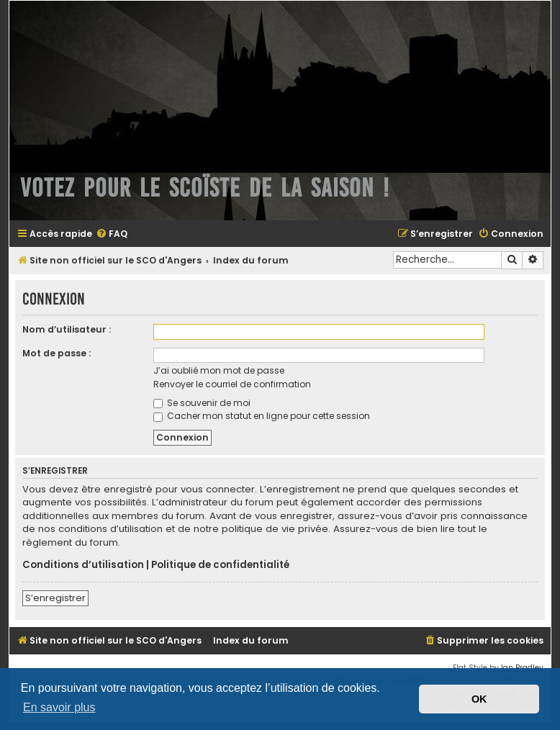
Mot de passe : (57, 353)
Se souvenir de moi (202, 403)
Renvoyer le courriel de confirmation (232, 384)
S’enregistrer (55, 598)
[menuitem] (112, 234)
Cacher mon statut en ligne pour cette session (262, 416)
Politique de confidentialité (220, 565)
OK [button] (479, 699)
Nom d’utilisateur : (67, 329)
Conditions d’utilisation (83, 565)
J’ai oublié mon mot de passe (219, 370)
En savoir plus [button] (59, 707)
